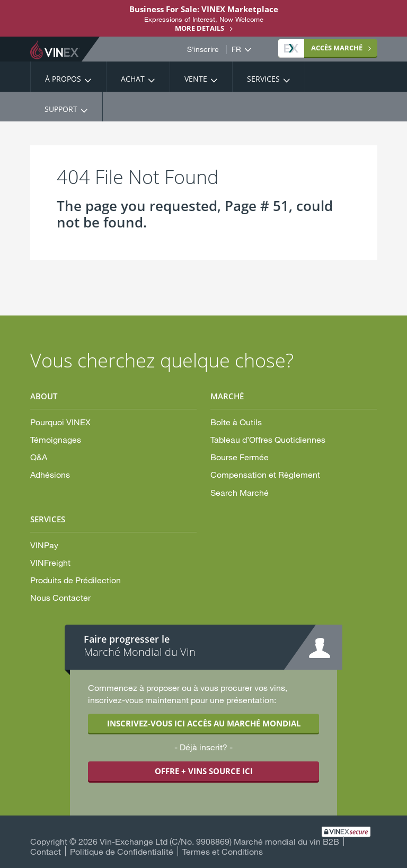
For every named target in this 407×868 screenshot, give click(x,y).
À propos (63, 79)
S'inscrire (203, 49)
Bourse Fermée (240, 457)
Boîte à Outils (236, 422)
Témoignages (56, 439)
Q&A (39, 457)
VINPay (44, 545)
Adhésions (50, 474)
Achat (133, 79)
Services (263, 79)
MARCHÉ (323, 48)
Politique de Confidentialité (122, 851)
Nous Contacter (60, 597)
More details (200, 28)
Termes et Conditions (223, 851)
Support (61, 109)
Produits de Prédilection (76, 580)
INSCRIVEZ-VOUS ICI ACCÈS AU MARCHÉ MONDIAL (204, 723)
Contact (46, 851)
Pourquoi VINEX (60, 422)
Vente (196, 79)
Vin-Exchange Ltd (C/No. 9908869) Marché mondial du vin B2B (219, 841)
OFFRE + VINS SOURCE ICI (204, 771)
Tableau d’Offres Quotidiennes (268, 439)
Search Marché (240, 492)
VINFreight (50, 562)
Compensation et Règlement (265, 474)
